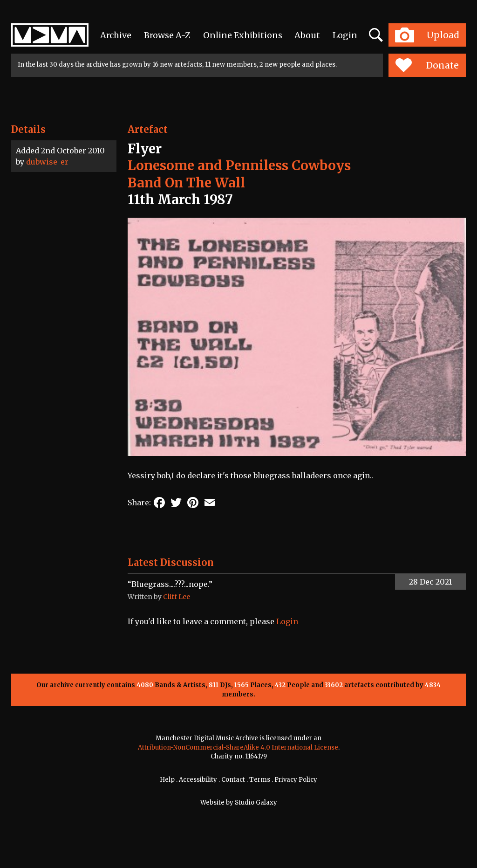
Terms (260, 780)
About (307, 35)
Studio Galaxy (256, 803)
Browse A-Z (167, 35)
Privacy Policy (296, 780)
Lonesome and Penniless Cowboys (239, 165)
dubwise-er (47, 162)
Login (345, 35)
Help (167, 780)
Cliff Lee (177, 597)
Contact (233, 780)
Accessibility (198, 780)
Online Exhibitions (243, 35)
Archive (116, 35)
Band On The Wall (186, 183)
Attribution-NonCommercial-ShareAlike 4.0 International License (238, 747)
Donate (427, 65)
